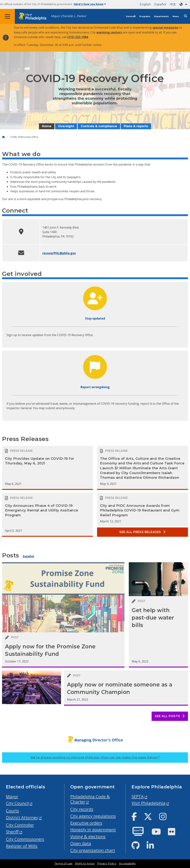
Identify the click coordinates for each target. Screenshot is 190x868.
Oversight (66, 126)
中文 (173, 4)
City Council (17, 803)
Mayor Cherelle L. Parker (69, 16)
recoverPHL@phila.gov (59, 253)
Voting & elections (88, 836)
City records (82, 809)
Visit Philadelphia (148, 803)
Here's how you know (90, 4)
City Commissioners (25, 839)
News (176, 16)
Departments (161, 16)
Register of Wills (22, 846)
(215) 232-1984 (78, 37)
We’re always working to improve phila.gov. (95, 757)
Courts (12, 811)
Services (131, 16)
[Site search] (186, 16)
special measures (165, 28)
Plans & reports (136, 126)
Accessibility (127, 864)
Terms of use (63, 864)
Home (47, 126)
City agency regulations (93, 816)
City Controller (20, 825)
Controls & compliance (99, 126)
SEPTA (138, 796)
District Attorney (22, 818)
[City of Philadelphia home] (34, 16)
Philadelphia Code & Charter (90, 799)
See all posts (170, 716)
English (145, 4)
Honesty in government (93, 830)
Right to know (85, 864)
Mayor (12, 796)
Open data (81, 843)
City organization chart (93, 850)
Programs (145, 16)
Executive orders (86, 823)
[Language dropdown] (184, 4)
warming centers (109, 32)
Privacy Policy (107, 864)
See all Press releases (142, 532)
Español (160, 4)
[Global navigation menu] (7, 16)
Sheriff (12, 832)
